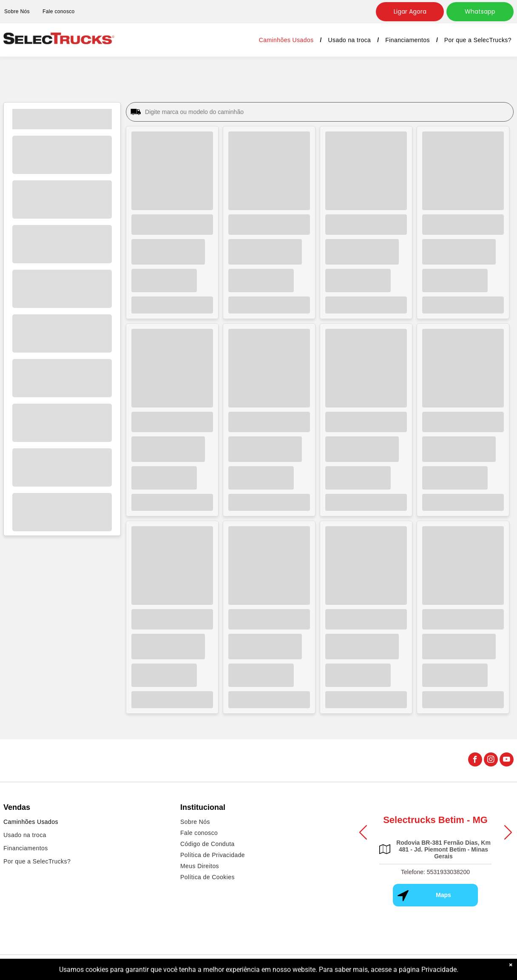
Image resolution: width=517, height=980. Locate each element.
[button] (363, 832)
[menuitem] (59, 12)
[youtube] (507, 761)
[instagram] (491, 761)
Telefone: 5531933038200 (435, 872)
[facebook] (475, 761)
